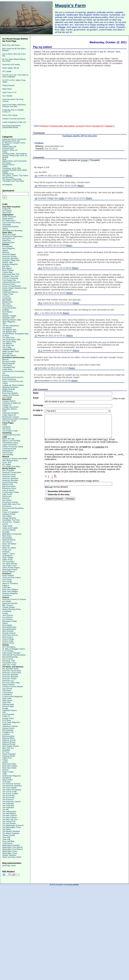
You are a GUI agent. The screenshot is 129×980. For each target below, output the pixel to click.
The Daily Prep (8, 338)
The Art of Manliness (11, 326)
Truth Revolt (7, 843)
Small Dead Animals (10, 227)
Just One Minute (9, 530)
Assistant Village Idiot (11, 260)
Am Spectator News (10, 669)
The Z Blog (7, 347)
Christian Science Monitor (13, 687)
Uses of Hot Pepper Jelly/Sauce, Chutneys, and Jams (14, 106)
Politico (5, 760)
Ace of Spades (8, 470)
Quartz (5, 762)
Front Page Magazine (11, 722)
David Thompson (9, 217)
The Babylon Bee (9, 330)
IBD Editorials (8, 730)
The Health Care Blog (11, 466)
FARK (5, 425)
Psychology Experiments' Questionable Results (12, 127)
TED (4, 324)
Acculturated (7, 246)
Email (36, 398)
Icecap (5, 613)
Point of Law (7, 453)
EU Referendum (9, 221)
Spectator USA (8, 318)
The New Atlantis (9, 813)
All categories (7, 185)
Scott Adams (7, 312)
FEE (4, 712)
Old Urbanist (7, 306)
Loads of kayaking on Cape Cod (14, 122)
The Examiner (8, 800)
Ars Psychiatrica (9, 647)
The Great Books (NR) (11, 340)
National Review (9, 540)
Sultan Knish (7, 560)
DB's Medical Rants (10, 461)
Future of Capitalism (10, 512)
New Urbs (6, 304)
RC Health (7, 464)
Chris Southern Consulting (62, 885)
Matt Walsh (7, 300)
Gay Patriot (7, 516)
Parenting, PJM (9, 661)
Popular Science (9, 633)
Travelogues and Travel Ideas (13, 181)
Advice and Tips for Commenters (14, 139)
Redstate (6, 552)
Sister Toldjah (8, 558)
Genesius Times (9, 284)
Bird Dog (45, 126)
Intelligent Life (8, 732)
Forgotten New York (10, 276)
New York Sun (8, 748)
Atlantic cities (8, 262)
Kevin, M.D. (7, 462)
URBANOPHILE (9, 349)
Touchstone (7, 595)
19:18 (89, 126)
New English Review (11, 746)
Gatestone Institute (10, 726)
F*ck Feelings (8, 651)
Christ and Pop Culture (12, 577)
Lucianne (6, 734)
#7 (36, 336)
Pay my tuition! (43, 47)
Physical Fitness (8, 165)
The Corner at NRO (10, 794)
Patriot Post (7, 758)
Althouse (6, 252)
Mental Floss (7, 302)
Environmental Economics (13, 377)
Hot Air (5, 524)
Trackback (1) (110, 126)
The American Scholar (11, 784)
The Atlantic (7, 328)
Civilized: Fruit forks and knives (14, 119)
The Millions (7, 344)
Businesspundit (9, 363)
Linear (85, 160)
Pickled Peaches (8, 86)
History (5, 152)
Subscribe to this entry (59, 495)
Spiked (5, 229)
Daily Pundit (7, 494)
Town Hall (6, 837)
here (106, 439)
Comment (38, 415)
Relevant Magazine (10, 593)
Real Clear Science (10, 635)
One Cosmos (8, 659)
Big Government (9, 486)
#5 (36, 293)
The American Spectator (12, 786)
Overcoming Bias (9, 308)
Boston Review (8, 685)
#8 (36, 368)
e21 (4, 373)
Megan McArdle (9, 389)
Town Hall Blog (8, 841)
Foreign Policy (8, 718)
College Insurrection (10, 407)
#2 (36, 186)
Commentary (8, 692)
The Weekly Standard (11, 831)
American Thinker (9, 679)
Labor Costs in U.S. (10, 92)
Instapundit (7, 290)
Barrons (6, 359)
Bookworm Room (9, 488)
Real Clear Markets (10, 393)
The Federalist (8, 804)
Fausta (5, 510)
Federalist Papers (9, 710)
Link (62, 198)
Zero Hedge (7, 397)
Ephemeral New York (11, 274)
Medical (5, 157)
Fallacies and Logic (9, 146)
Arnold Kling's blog (10, 482)
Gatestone (7, 724)
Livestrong (7, 298)
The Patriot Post (9, 821)
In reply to (38, 410)
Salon (5, 774)
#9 (36, 381)
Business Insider (9, 361)
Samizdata (7, 225)
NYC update (7, 71)
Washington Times (10, 851)
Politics (5, 166)
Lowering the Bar (9, 449)
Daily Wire (6, 702)
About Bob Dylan (9, 234)
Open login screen (9, 866)
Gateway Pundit (9, 514)
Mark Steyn (7, 536)
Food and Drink (8, 148)
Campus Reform (9, 401)
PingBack (39, 143)
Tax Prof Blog (8, 455)
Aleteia (5, 250)
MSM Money (7, 391)
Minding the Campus (11, 417)
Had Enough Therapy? (12, 653)
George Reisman (9, 518)
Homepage (38, 405)
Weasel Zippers (9, 572)
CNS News (7, 691)
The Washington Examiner (13, 825)
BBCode (49, 487)
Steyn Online (8, 780)
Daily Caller (7, 698)
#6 (36, 313)
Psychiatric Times (9, 663)
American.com (8, 681)
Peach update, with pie (11, 68)
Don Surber (7, 500)
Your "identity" (7, 96)
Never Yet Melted (9, 544)
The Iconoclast (8, 562)
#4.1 (40, 268)
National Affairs (8, 738)
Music (4, 159)
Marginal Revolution (10, 387)
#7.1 (40, 351)
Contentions (7, 694)
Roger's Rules (8, 772)
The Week (6, 829)
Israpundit (6, 209)
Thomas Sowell (9, 835)
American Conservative (12, 472)
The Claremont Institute (12, 790)
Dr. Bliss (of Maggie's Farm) (13, 649)
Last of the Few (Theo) (12, 223)
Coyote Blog (7, 272)
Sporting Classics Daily (12, 320)
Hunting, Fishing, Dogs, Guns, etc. (15, 156)
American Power (9, 476)
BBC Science (8, 605)
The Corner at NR (10, 792)
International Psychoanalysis (14, 655)
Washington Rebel (10, 570)
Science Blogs (8, 639)
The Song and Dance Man (12, 179)
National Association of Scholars (15, 419)
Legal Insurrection (10, 445)
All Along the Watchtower (12, 236)
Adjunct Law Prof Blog (11, 441)
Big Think (6, 266)
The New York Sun (10, 819)
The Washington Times (12, 827)
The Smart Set (8, 346)
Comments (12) (98, 126)
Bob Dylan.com (9, 238)
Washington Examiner (11, 845)
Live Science (7, 617)
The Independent (9, 811)
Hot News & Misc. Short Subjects (14, 154)
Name (36, 393)
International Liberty (10, 443)
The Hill (5, 809)
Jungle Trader (8, 294)
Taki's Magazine (9, 322)
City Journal (7, 689)
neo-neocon (7, 542)
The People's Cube (10, 431)
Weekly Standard (9, 855)
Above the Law (8, 439)
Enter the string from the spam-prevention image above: (72, 481)
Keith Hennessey (9, 379)
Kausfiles (6, 532)
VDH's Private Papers (11, 568)
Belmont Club (8, 484)
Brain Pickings (8, 270)
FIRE (4, 411)
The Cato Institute (10, 788)
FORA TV (6, 716)
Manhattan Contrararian (12, 534)
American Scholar (10, 256)
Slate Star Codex (9, 665)
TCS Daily (6, 782)
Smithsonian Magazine (12, 776)
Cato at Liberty (8, 490)
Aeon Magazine (9, 248)
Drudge (5, 708)
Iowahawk (6, 427)
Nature (5, 623)
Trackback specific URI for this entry (80, 136)
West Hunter (7, 353)
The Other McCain (10, 564)
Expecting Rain (8, 242)
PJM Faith (6, 587)
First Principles (8, 714)
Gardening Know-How (11, 282)
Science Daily (8, 641)
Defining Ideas (8, 704)
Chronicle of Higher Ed (12, 403)
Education (6, 145)
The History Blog (9, 342)
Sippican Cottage (9, 316)
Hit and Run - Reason (11, 522)
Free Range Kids (9, 280)
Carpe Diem (7, 369)
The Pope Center (9, 421)
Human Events (8, 728)
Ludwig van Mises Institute (13, 385)
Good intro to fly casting (11, 65)
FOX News (7, 720)
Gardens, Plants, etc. (10, 150)
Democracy (7, 496)
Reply (69, 176)
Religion (5, 172)
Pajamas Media (9, 756)
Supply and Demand (11, 395)
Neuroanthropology (10, 657)
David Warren (8, 219)
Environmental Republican (13, 508)
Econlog (6, 375)
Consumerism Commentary (13, 371)
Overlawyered (8, 451)
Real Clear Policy (9, 764)
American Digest (9, 254)
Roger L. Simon (9, 554)
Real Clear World (9, 768)
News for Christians (10, 583)
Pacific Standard (9, 754)
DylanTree (6, 240)
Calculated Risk (9, 367)
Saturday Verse (8, 174)
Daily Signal (7, 700)
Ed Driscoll (7, 506)
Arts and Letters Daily (11, 683)
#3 (36, 198)
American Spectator (10, 258)
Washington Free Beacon (13, 847)
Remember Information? (59, 491)
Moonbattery (7, 538)
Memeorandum (8, 736)
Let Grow (6, 296)
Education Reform (10, 409)
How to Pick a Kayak (10, 115)
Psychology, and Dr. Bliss (12, 168)
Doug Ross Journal (10, 502)
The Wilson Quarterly (11, 833)
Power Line (7, 550)
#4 (36, 245)
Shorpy (5, 314)
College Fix (7, 405)
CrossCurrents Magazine (12, 696)
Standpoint (7, 778)
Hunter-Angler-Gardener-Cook (15, 288)
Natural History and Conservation (14, 161)
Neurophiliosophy (9, 627)
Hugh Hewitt (7, 526)
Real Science (8, 637)
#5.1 (40, 303)
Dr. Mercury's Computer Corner (14, 143)
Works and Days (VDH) (12, 857)
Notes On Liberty (9, 548)
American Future (9, 474)
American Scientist (10, 603)
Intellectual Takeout (10, 292)
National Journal (9, 740)
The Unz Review (9, 823)
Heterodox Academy (11, 413)
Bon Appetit (7, 268)
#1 (36, 176)
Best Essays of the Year (11, 141)
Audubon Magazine (10, 264)
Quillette (6, 310)
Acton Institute (8, 576)
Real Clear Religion (10, 589)
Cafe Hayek (7, 365)
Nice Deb (6, 546)
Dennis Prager (8, 706)
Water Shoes (7, 89)
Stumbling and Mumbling (12, 231)
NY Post (6, 752)
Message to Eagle (10, 621)
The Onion (7, 429)
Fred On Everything (10, 278)
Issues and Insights (10, 528)
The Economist (8, 796)
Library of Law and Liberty (13, 447)
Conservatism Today (11, 492)
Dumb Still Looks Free (11, 504)
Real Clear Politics (10, 766)
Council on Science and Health (15, 459)
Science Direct (8, 643)
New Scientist (8, 631)
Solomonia (7, 213)
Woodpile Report (9, 355)
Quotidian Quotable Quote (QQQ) (15, 170)
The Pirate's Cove (10, 566)
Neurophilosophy (9, 629)
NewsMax (6, 750)
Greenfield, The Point (11, 520)
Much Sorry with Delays (11, 45)
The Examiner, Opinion (12, 802)
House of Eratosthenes (12, 286)
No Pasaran (7, 211)
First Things (7, 579)
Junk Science (8, 615)
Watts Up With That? (11, 351)
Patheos (6, 585)
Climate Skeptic (9, 607)
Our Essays (7, 163)
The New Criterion (10, 815)
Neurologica (7, 625)
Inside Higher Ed (9, 415)
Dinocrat (6, 498)
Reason (5, 770)
